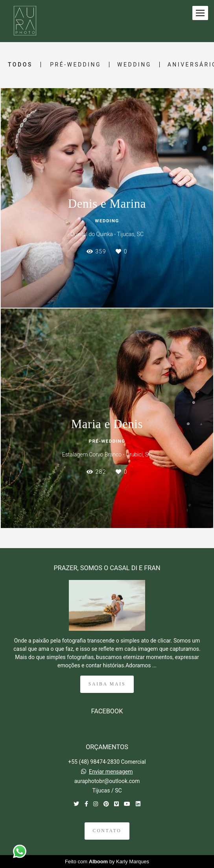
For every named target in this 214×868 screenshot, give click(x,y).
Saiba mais (107, 684)
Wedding (134, 65)
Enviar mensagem (111, 772)
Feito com (107, 862)
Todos (20, 65)
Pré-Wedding (76, 65)
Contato (107, 831)
